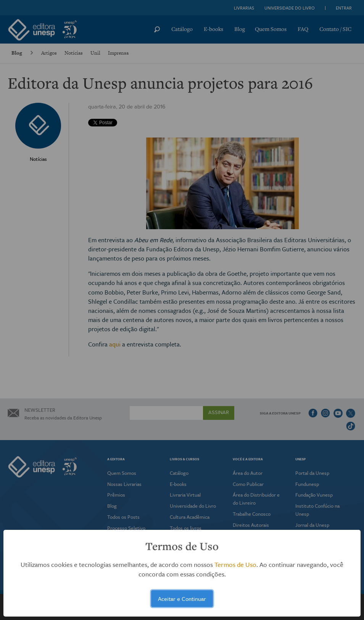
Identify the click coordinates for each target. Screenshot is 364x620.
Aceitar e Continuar (182, 599)
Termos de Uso (235, 564)
